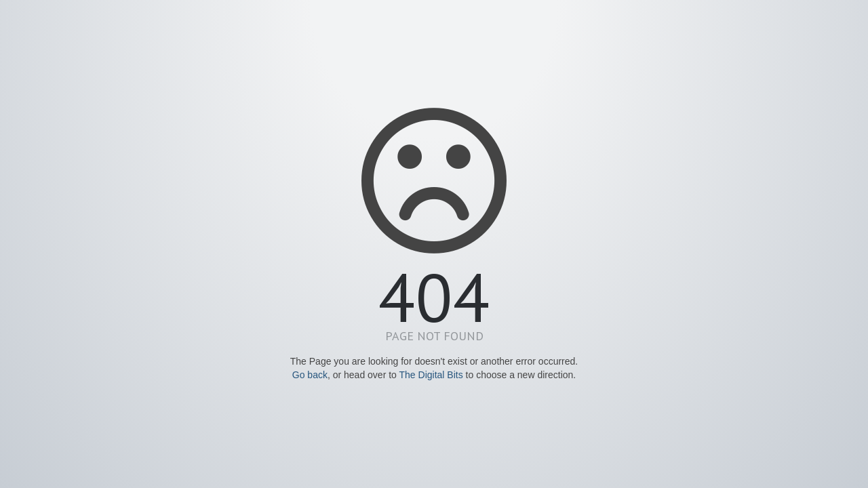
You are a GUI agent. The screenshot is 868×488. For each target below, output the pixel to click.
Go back (310, 375)
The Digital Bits (431, 375)
